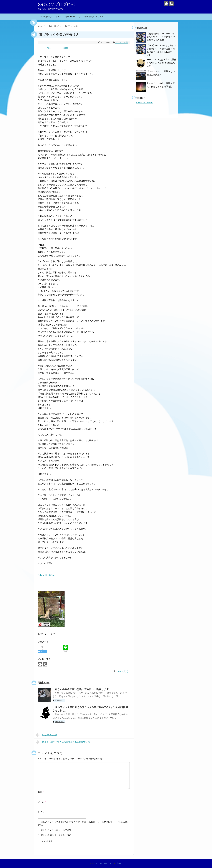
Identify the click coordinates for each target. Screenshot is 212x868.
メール (42, 802)
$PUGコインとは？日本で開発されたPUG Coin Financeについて (161, 63)
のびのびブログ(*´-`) (57, 4)
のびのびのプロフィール (51, 17)
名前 (41, 792)
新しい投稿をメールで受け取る (56, 835)
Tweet (48, 48)
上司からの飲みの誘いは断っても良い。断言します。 (82, 689)
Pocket (64, 48)
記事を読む (60, 700)
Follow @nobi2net (46, 575)
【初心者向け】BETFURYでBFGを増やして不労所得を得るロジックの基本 (161, 37)
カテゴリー (70, 17)
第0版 (119, 863)
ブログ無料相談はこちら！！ (91, 17)
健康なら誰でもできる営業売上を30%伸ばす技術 (63, 742)
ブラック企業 (122, 42)
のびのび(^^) (122, 671)
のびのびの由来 (47, 735)
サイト (41, 812)
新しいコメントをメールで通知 (56, 830)
